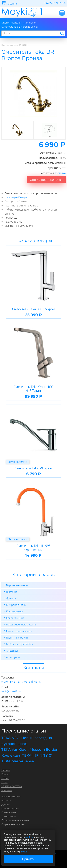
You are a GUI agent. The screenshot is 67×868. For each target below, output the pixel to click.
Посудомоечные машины (22, 624)
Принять (28, 859)
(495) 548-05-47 (32, 682)
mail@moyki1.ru (11, 691)
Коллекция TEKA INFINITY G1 (27, 755)
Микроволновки (16, 605)
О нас (4, 782)
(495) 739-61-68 (11, 682)
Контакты (7, 790)
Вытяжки (11, 592)
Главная (6, 770)
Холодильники (15, 618)
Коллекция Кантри (16, 197)
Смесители (13, 651)
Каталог (6, 774)
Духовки (11, 598)
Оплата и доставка (12, 786)
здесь (24, 851)
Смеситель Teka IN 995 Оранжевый (33, 548)
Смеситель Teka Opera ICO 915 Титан (34, 389)
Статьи (5, 778)
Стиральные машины (19, 631)
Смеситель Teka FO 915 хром (34, 309)
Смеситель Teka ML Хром (34, 468)
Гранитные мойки (17, 638)
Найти (62, 33)
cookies (30, 837)
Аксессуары (13, 657)
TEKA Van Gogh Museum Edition (30, 750)
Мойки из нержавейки (20, 644)
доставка (60, 173)
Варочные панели (17, 585)
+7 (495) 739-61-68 (54, 3)
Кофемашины (14, 611)
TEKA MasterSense (18, 761)
